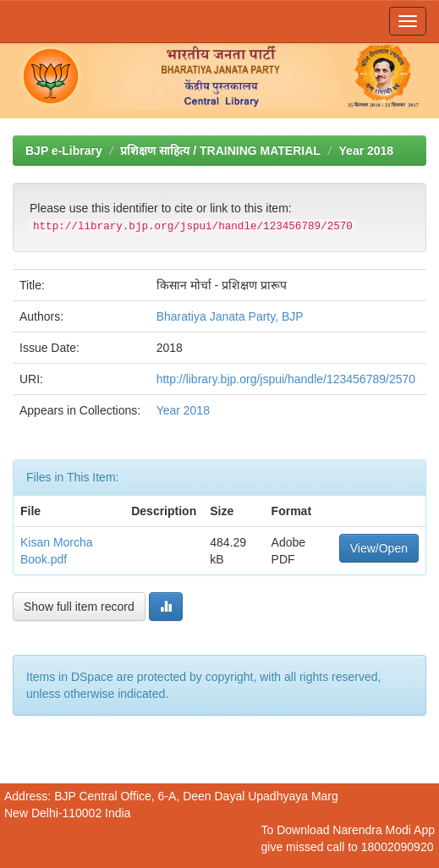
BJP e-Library (64, 151)
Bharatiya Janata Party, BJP (230, 316)
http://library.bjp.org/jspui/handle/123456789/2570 (286, 379)
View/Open (379, 548)
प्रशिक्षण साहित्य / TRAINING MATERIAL (220, 151)
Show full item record (79, 607)
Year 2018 (367, 151)
